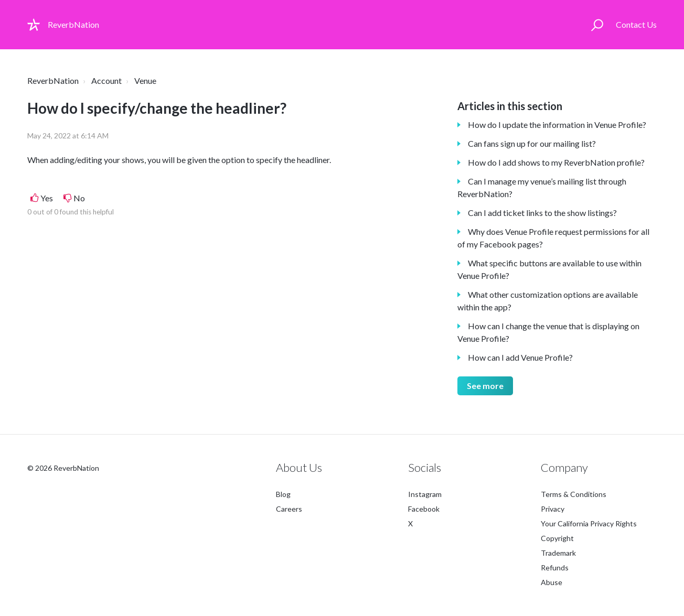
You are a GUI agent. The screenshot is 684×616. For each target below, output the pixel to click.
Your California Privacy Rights (589, 523)
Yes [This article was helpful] (47, 198)
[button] (597, 25)
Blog (283, 494)
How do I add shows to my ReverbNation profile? (556, 162)
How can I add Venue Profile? (520, 357)
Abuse (552, 582)
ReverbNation (53, 80)
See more (485, 386)
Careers (289, 509)
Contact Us (636, 24)
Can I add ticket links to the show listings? (542, 213)
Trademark (558, 553)
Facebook (424, 509)
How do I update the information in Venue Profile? (557, 125)
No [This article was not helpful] (79, 198)
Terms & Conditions (574, 494)
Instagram (425, 494)
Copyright (557, 538)
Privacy (553, 509)
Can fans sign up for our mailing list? (532, 143)
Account (106, 80)
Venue (145, 80)
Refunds (555, 568)
